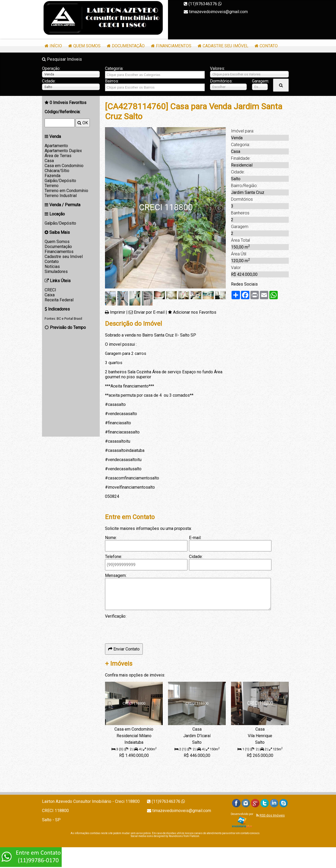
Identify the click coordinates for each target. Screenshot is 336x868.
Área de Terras (58, 156)
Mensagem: (116, 575)
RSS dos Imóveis (272, 815)
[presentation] (145, 629)
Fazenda (52, 176)
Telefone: (114, 557)
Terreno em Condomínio (66, 191)
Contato (269, 46)
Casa (49, 161)
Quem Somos (87, 46)
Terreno (52, 186)
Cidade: (49, 81)
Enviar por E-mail (149, 312)
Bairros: (112, 81)
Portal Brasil (73, 319)
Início (56, 46)
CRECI (50, 290)
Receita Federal (59, 300)
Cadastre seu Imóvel (225, 46)
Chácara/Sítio (57, 171)
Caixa (50, 295)
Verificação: (116, 616)
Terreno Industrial (61, 196)
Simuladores (56, 272)
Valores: (217, 68)
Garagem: (260, 81)
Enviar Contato (124, 649)
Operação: (51, 68)
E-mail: (195, 538)
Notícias (52, 267)
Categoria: (114, 68)
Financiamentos (174, 46)
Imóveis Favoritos (68, 103)
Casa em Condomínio (64, 166)
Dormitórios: (221, 81)
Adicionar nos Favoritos (195, 312)
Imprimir (118, 312)
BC (59, 319)
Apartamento (56, 146)
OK (83, 123)
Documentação (128, 46)
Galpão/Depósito (60, 181)
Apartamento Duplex (63, 151)
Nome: (111, 538)
